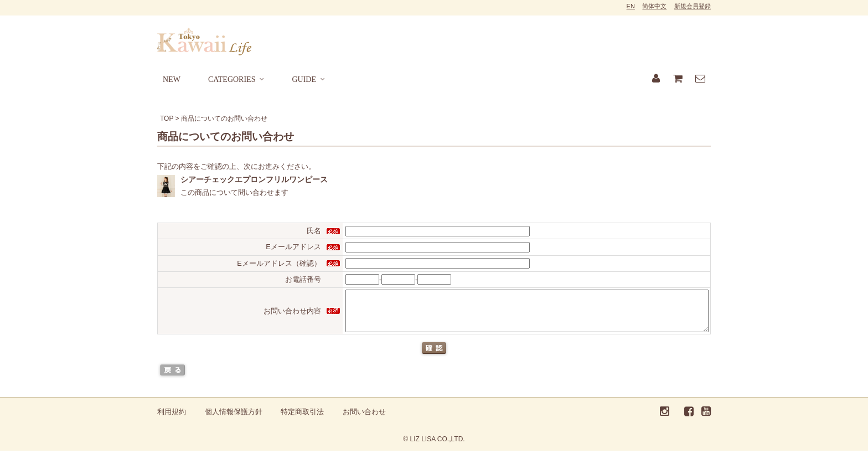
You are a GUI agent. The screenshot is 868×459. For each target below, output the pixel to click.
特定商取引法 (302, 420)
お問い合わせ (364, 420)
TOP (167, 118)
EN (631, 6)
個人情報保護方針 (234, 420)
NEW (172, 79)
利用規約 (172, 420)
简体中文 (654, 6)
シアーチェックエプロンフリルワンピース (254, 179)
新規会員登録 (693, 6)
